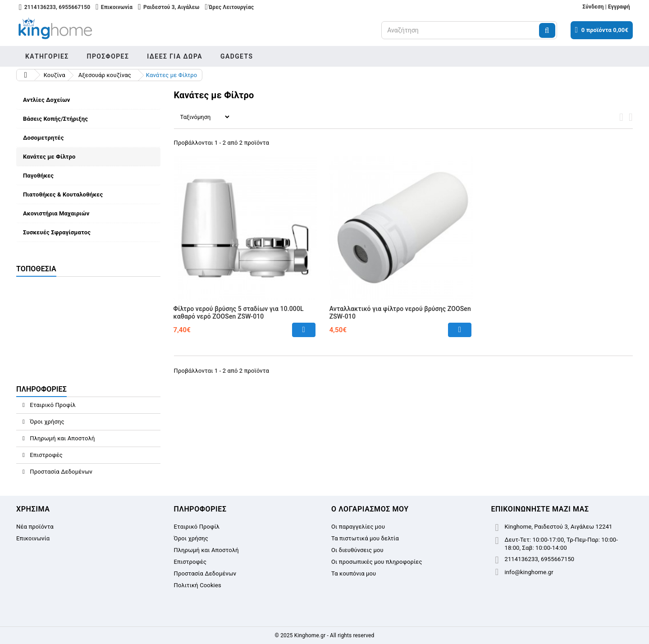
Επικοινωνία (33, 538)
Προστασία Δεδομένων (60, 472)
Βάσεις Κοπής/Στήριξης (55, 119)
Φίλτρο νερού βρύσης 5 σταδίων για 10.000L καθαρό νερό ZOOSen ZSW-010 (239, 313)
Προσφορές (108, 56)
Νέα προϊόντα (35, 527)
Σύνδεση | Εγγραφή (606, 7)
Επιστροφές (46, 455)
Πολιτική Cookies (198, 585)
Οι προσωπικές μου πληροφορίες (377, 562)
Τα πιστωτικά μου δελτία (365, 538)
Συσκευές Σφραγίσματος (57, 232)
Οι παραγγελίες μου (358, 527)
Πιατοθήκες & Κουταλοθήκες (63, 194)
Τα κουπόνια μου (354, 573)
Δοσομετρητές (43, 138)
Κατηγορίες (47, 56)
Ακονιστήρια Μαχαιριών (56, 213)
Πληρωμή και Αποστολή (62, 438)
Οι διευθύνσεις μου (357, 550)
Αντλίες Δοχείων (46, 100)
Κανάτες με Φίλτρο (49, 157)
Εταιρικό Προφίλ (52, 405)
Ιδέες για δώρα (175, 56)
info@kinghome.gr (529, 572)
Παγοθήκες (38, 176)
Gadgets (237, 56)
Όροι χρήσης (46, 422)
